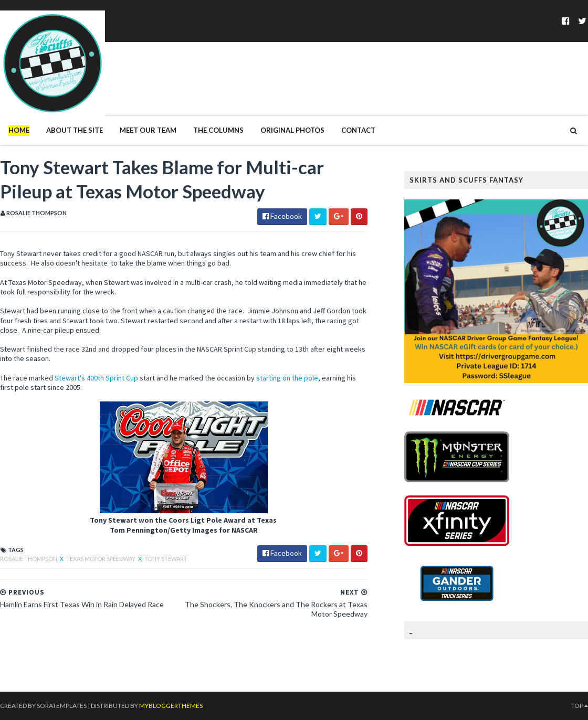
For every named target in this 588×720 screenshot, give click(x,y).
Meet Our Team (148, 130)
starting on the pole (287, 378)
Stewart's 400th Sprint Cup (96, 378)
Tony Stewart (166, 559)
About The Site (75, 130)
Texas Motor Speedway (101, 559)
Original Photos (292, 130)
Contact (358, 130)
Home (19, 130)
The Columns (218, 130)
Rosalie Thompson (29, 559)
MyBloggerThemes (171, 706)
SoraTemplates (62, 706)
